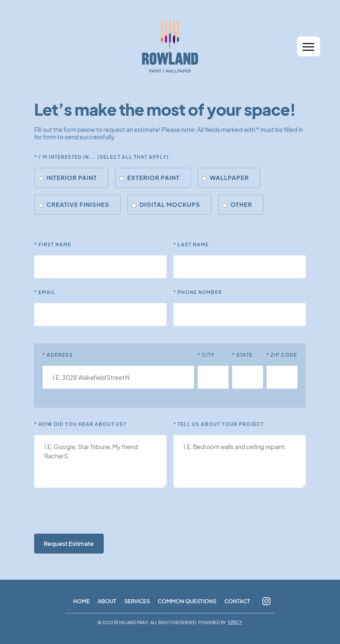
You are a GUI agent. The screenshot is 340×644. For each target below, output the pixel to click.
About (107, 601)
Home (82, 601)
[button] (309, 46)
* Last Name (191, 244)
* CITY (206, 355)
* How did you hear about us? (80, 424)
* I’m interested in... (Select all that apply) (102, 157)
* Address (58, 355)
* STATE (242, 355)
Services (137, 601)
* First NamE (53, 244)
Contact (237, 601)
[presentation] (85, 511)
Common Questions (187, 601)
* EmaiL (45, 292)
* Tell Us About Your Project (219, 424)
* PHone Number (198, 292)
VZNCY (235, 623)
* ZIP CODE (282, 355)
